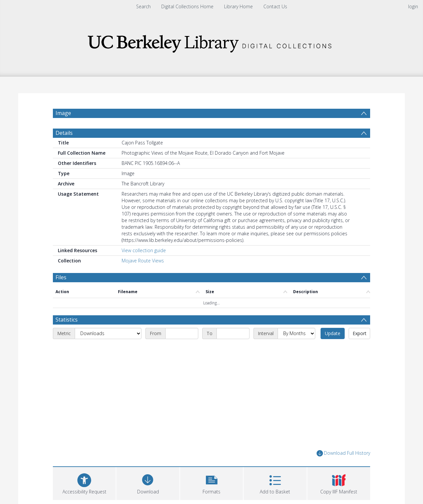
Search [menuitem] (143, 6)
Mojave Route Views (143, 261)
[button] (211, 483)
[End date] (233, 333)
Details (64, 133)
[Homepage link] (211, 42)
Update (333, 333)
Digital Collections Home (187, 6)
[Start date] (182, 333)
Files (61, 277)
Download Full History (343, 453)
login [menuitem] (413, 6)
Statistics (67, 320)
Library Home (238, 6)
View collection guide (144, 250)
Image (63, 113)
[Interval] (296, 333)
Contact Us (275, 6)
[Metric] (108, 333)
